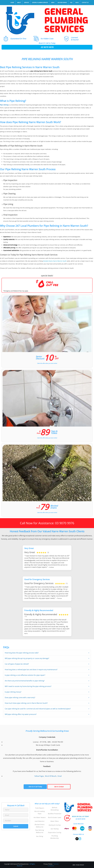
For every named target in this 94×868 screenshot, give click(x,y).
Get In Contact (59, 787)
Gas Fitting (39, 836)
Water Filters (55, 821)
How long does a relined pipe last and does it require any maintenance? (31, 669)
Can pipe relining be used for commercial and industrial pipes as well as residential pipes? (38, 709)
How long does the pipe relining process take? (22, 653)
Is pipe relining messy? (13, 692)
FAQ (71, 3)
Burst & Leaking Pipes (39, 812)
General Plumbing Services (40, 3)
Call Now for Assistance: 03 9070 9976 (47, 523)
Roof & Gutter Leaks (54, 817)
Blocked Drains (62, 3)
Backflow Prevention (54, 814)
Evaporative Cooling (54, 832)
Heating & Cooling (54, 825)
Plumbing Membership (54, 837)
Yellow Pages (39, 776)
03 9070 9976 (47, 47)
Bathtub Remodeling (54, 809)
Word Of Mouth (51, 776)
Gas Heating (55, 829)
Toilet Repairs (40, 808)
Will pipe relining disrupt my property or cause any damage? (27, 658)
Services (26, 3)
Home (12, 3)
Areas (53, 3)
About (19, 3)
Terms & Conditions (53, 865)
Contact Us (85, 3)
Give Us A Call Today (35, 787)
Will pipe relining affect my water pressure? (21, 714)
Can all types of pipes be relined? (17, 664)
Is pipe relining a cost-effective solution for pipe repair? (25, 675)
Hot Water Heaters (39, 817)
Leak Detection (40, 821)
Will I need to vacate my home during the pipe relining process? (28, 686)
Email (60, 776)
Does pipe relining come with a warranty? (20, 697)
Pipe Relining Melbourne (40, 831)
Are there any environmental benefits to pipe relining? (25, 681)
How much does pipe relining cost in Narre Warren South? (26, 703)
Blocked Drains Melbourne (40, 825)
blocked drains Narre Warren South (55, 261)
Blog (77, 3)
